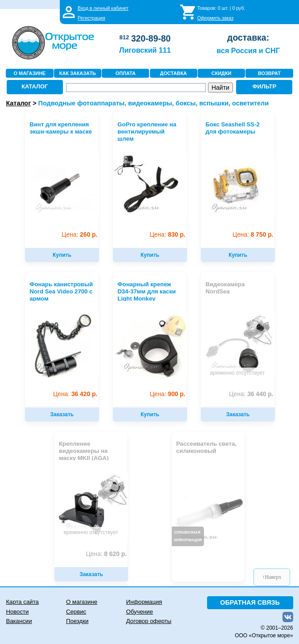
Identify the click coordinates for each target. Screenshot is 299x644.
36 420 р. (75, 394)
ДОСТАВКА (174, 73)
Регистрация (91, 18)
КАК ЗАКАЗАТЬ (78, 73)
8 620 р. (106, 554)
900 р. (167, 394)
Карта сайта (22, 602)
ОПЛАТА (126, 73)
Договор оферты (149, 621)
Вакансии (19, 621)
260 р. (79, 235)
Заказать (62, 414)
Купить (62, 255)
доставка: (248, 38)
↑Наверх (272, 577)
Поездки (77, 621)
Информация (144, 602)
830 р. (167, 235)
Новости (17, 612)
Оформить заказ (215, 18)
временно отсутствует (237, 373)
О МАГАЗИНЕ (30, 73)
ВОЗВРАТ (269, 73)
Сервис (76, 612)
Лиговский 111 (145, 50)
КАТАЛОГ (35, 86)
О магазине (82, 602)
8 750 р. (253, 235)
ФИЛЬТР (264, 86)
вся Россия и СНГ (248, 50)
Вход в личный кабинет (103, 8)
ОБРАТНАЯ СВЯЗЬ (250, 602)
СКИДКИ (222, 73)
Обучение (139, 612)
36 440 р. (251, 394)
